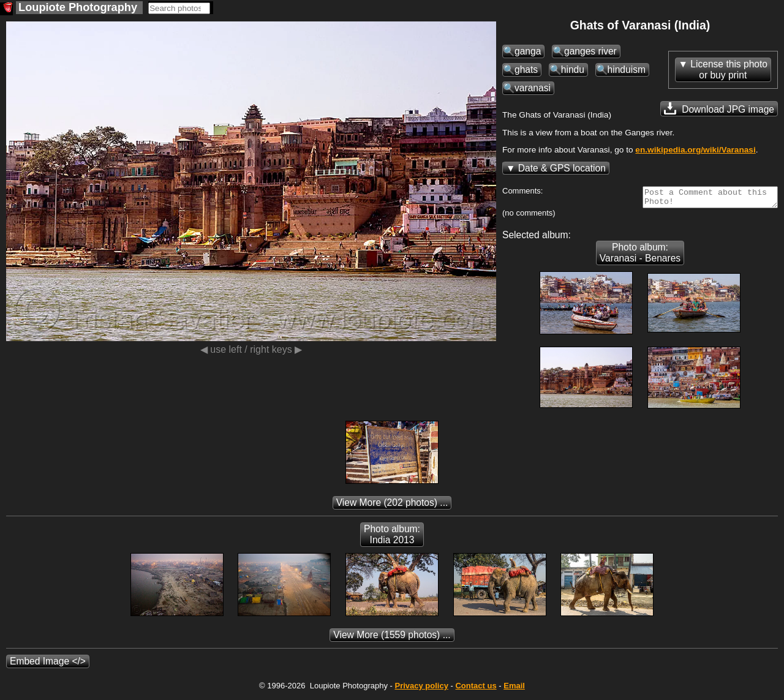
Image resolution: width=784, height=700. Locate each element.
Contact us (476, 689)
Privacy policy (421, 689)
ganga (528, 51)
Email (514, 689)
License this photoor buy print (729, 70)
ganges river (590, 51)
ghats (526, 70)
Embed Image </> (48, 665)
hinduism (627, 70)
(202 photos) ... (392, 506)
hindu (573, 70)
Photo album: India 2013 (392, 538)
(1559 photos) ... (392, 638)
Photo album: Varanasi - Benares (640, 256)
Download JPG (719, 108)
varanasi (533, 88)
